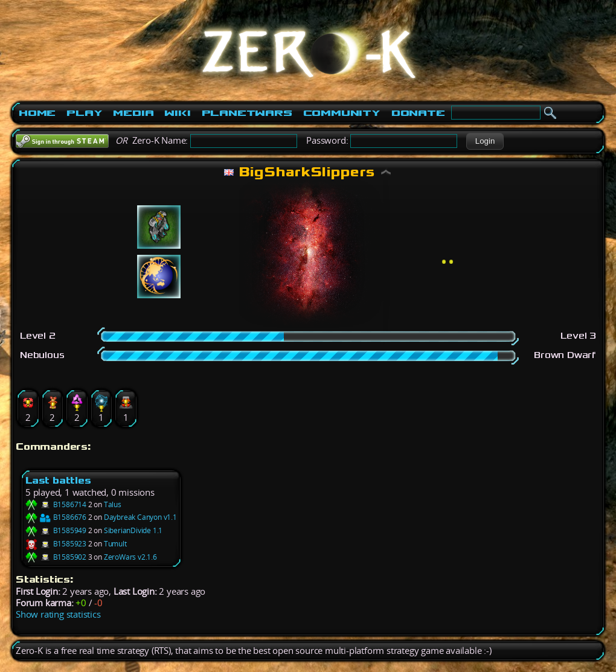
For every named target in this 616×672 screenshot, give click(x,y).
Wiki (177, 113)
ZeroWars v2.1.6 (130, 557)
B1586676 (56, 517)
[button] (485, 141)
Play (84, 113)
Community (342, 113)
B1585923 (56, 544)
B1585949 (56, 530)
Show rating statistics (58, 614)
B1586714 (56, 504)
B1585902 (56, 557)
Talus (113, 504)
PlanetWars (247, 113)
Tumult (115, 544)
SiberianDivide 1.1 (133, 530)
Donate (418, 113)
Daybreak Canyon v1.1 (140, 517)
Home (37, 113)
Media (133, 113)
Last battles (58, 480)
